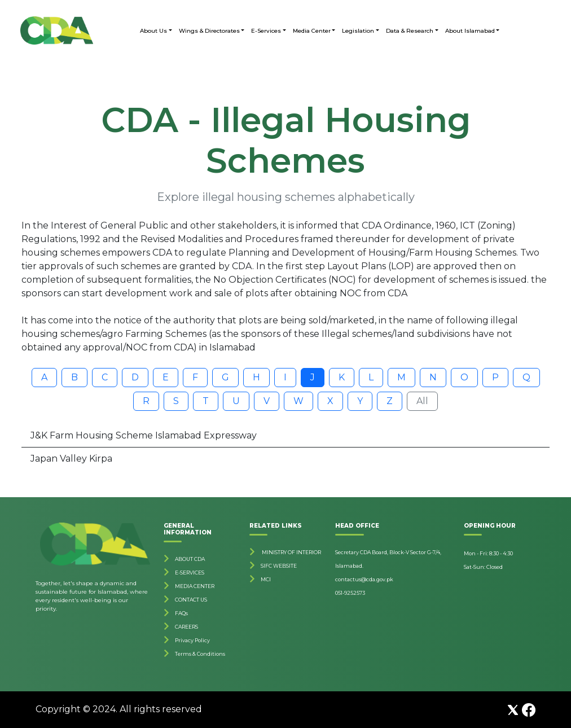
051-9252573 (350, 593)
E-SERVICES (190, 573)
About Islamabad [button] (470, 31)
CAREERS (186, 627)
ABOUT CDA (190, 559)
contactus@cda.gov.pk (364, 579)
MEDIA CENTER (195, 586)
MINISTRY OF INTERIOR (291, 552)
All (422, 401)
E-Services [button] (266, 31)
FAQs (181, 613)
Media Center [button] (312, 31)
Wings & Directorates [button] (209, 31)
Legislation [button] (358, 31)
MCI (266, 579)
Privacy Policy (192, 640)
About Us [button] (153, 31)
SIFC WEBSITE (279, 566)
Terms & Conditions (200, 654)
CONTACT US (191, 600)
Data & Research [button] (410, 31)
